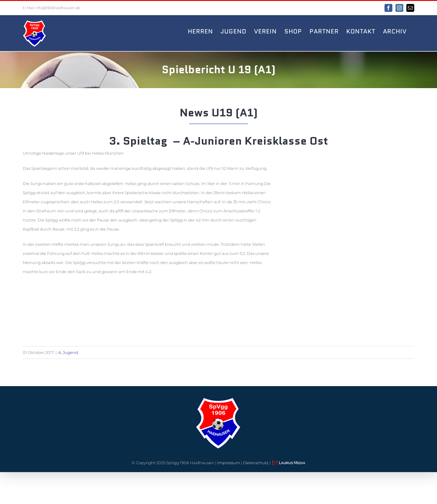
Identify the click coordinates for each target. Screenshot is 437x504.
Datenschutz (256, 463)
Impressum (229, 463)
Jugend (70, 352)
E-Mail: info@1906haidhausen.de (51, 8)
